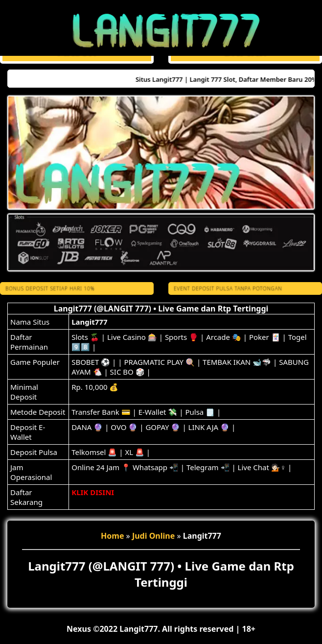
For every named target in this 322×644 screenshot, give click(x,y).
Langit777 (89, 322)
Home (112, 536)
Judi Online (153, 536)
